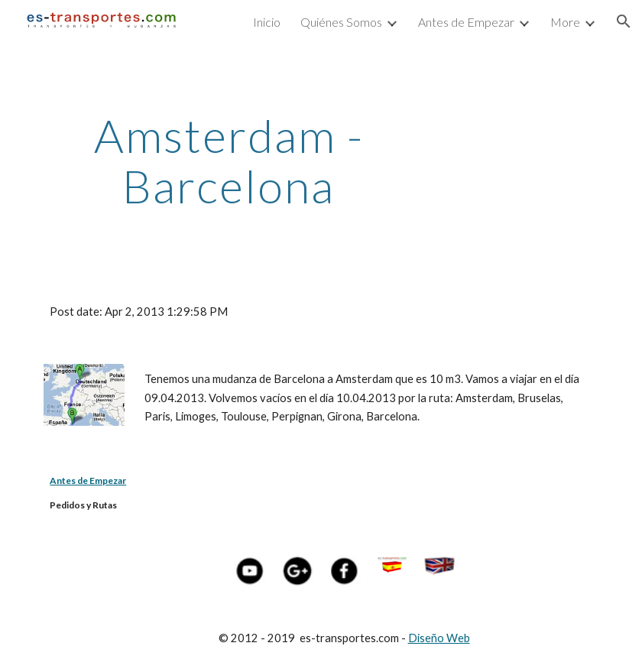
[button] (624, 21)
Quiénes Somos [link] (341, 22)
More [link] (565, 22)
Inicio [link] (267, 22)
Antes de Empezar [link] (466, 22)
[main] (229, 161)
